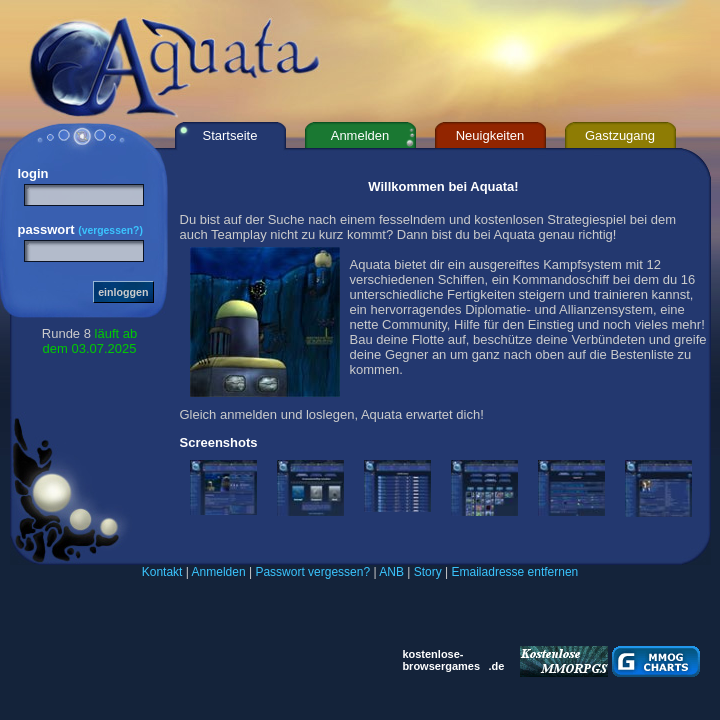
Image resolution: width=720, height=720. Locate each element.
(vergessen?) (110, 230)
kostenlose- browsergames (441, 660)
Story (428, 572)
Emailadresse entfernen (515, 572)
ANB (391, 572)
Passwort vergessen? (312, 572)
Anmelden (219, 572)
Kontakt (162, 572)
